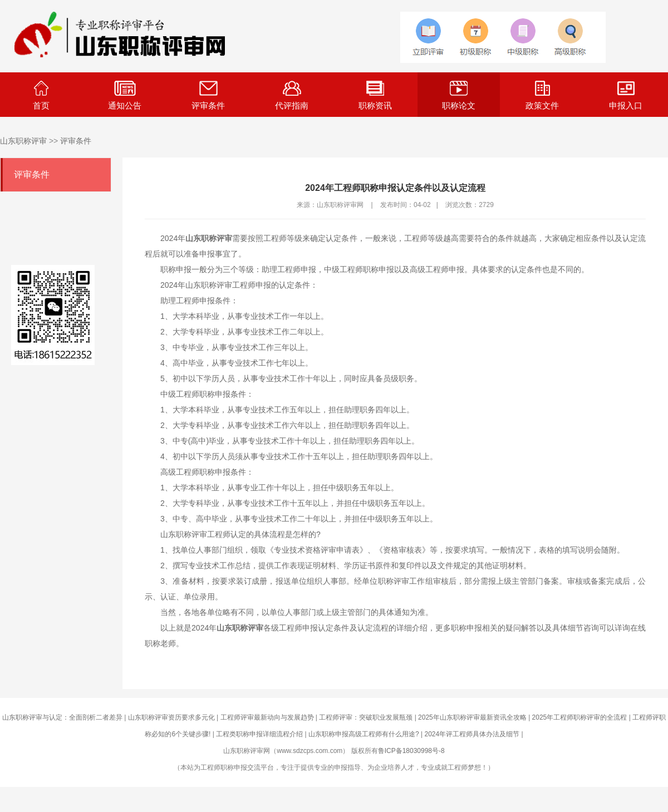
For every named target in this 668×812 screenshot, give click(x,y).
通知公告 (125, 95)
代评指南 (292, 95)
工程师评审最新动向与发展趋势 (267, 717)
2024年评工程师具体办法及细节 (472, 734)
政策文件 (542, 95)
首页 (41, 95)
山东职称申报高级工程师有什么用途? (364, 734)
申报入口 (626, 95)
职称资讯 (375, 95)
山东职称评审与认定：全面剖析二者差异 (62, 717)
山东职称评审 (23, 141)
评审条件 (208, 95)
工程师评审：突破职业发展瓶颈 (366, 717)
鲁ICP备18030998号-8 (411, 751)
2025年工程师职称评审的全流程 (580, 717)
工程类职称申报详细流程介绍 (259, 734)
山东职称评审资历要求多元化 (171, 717)
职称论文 (459, 95)
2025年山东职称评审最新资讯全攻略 (472, 717)
